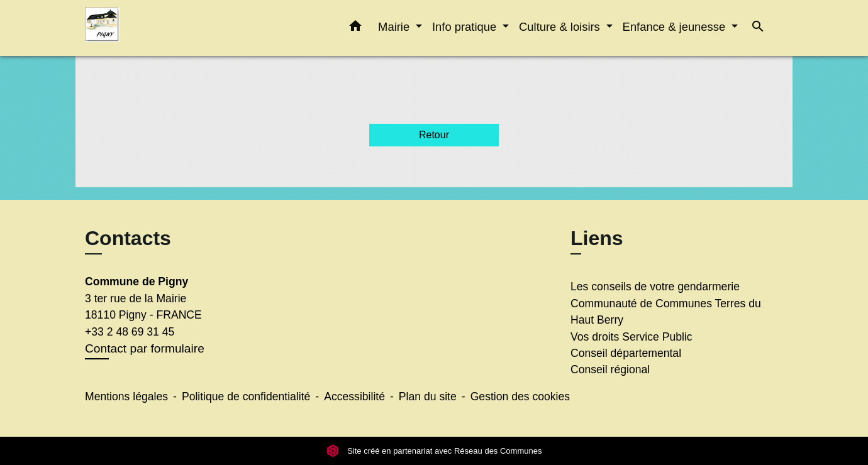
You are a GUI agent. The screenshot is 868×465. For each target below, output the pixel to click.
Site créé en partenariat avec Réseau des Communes (434, 451)
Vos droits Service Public (632, 337)
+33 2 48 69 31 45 (130, 332)
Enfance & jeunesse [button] (676, 27)
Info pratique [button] (466, 27)
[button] (355, 28)
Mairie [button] (395, 27)
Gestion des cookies (520, 397)
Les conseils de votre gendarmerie (655, 287)
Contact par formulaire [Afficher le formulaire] (145, 348)
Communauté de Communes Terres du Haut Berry (666, 312)
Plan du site (428, 397)
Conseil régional (610, 369)
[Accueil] (164, 28)
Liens (597, 238)
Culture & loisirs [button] (561, 27)
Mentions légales (126, 397)
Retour (434, 135)
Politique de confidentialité (246, 397)
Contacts (128, 238)
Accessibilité (354, 397)
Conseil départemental (626, 353)
